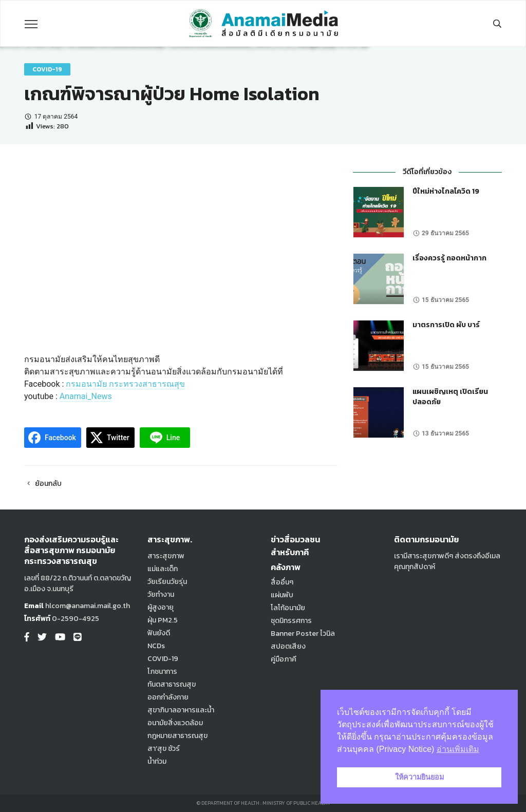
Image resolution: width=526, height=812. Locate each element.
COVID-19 (47, 69)
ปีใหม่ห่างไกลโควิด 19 (446, 191)
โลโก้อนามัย (288, 608)
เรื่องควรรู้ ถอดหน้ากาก (449, 258)
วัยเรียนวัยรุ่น (167, 582)
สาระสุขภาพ (166, 556)
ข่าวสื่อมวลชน (295, 539)
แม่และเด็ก (163, 569)
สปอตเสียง (288, 646)
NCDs (156, 646)
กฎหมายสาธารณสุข (177, 736)
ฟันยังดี (159, 633)
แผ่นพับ (282, 595)
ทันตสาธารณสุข (172, 684)
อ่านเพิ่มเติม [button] (458, 749)
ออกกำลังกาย (168, 697)
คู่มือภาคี (284, 659)
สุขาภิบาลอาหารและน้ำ (181, 710)
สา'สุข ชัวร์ (164, 749)
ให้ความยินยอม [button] (419, 777)
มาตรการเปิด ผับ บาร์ (446, 325)
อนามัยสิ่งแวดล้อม (175, 723)
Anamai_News (86, 396)
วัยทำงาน (161, 594)
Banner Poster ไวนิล (303, 634)
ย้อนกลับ (43, 484)
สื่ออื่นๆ (282, 582)
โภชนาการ (162, 672)
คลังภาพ (286, 567)
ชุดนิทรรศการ (291, 621)
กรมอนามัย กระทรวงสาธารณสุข (125, 384)
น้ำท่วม (157, 761)
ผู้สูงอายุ (161, 607)
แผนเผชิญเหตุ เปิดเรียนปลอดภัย (450, 397)
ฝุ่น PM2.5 (163, 620)
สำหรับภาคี (290, 552)
